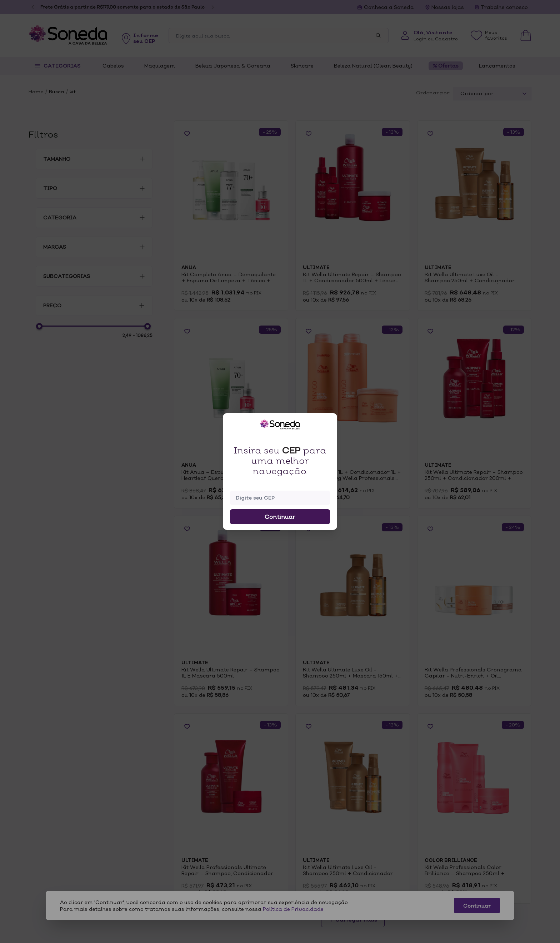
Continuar (280, 517)
